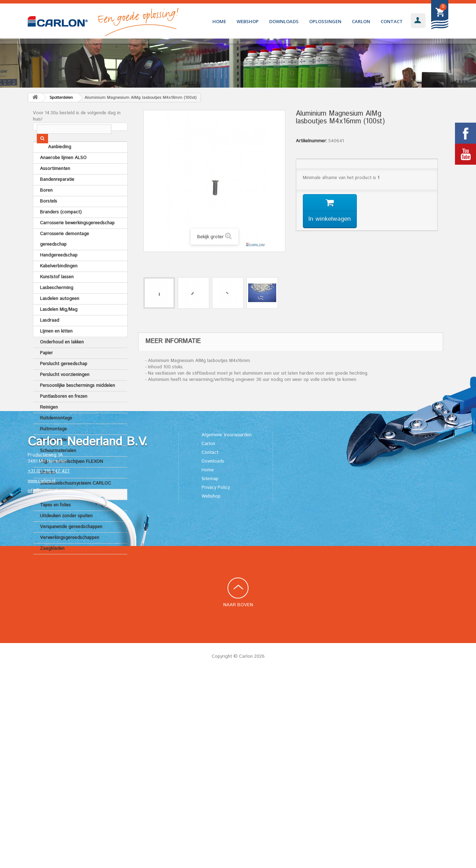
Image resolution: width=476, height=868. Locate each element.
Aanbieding (52, 166)
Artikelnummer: (311, 141)
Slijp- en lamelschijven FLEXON (72, 480)
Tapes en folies (55, 524)
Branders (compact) (61, 231)
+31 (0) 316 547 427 (49, 665)
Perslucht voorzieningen (65, 393)
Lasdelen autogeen (60, 317)
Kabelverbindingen (59, 285)
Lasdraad (50, 339)
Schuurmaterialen (58, 469)
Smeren (48, 491)
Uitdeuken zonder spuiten (66, 535)
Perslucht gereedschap (64, 382)
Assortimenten (55, 187)
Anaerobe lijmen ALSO (63, 176)
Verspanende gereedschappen (71, 545)
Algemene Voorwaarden (227, 628)
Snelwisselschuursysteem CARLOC (76, 502)
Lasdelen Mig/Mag (59, 328)
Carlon (361, 21)
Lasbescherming (57, 306)
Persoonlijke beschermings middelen (77, 404)
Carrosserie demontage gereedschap (64, 258)
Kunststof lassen (57, 296)
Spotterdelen (53, 513)
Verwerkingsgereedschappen (70, 556)
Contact (392, 21)
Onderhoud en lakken (62, 361)
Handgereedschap (59, 274)
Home (219, 21)
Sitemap (210, 672)
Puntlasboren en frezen (64, 415)
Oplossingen (325, 21)
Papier (46, 372)
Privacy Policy (216, 681)
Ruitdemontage (56, 437)
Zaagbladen (52, 567)
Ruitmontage (53, 448)
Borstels (49, 220)
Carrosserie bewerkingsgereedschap (77, 242)
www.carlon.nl (42, 674)
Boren (46, 209)
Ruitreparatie (53, 459)
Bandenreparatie (57, 198)
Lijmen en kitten (56, 350)
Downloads (284, 21)
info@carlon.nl (43, 684)
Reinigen (49, 426)
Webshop (248, 21)
